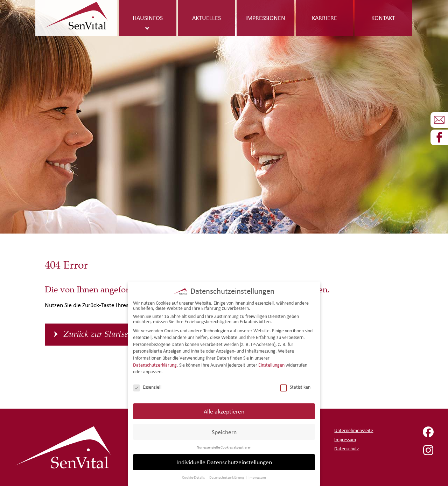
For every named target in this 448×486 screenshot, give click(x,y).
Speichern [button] (224, 428)
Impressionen (265, 18)
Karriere (324, 18)
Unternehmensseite (354, 431)
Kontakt (383, 18)
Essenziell (147, 384)
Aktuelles (206, 18)
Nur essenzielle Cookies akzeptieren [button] (224, 444)
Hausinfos (148, 18)
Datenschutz (347, 449)
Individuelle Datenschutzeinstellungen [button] (224, 459)
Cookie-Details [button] (194, 474)
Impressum (345, 440)
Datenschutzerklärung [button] (227, 474)
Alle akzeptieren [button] (224, 408)
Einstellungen (271, 362)
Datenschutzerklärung (155, 362)
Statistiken (295, 384)
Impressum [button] (257, 474)
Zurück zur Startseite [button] (100, 334)
